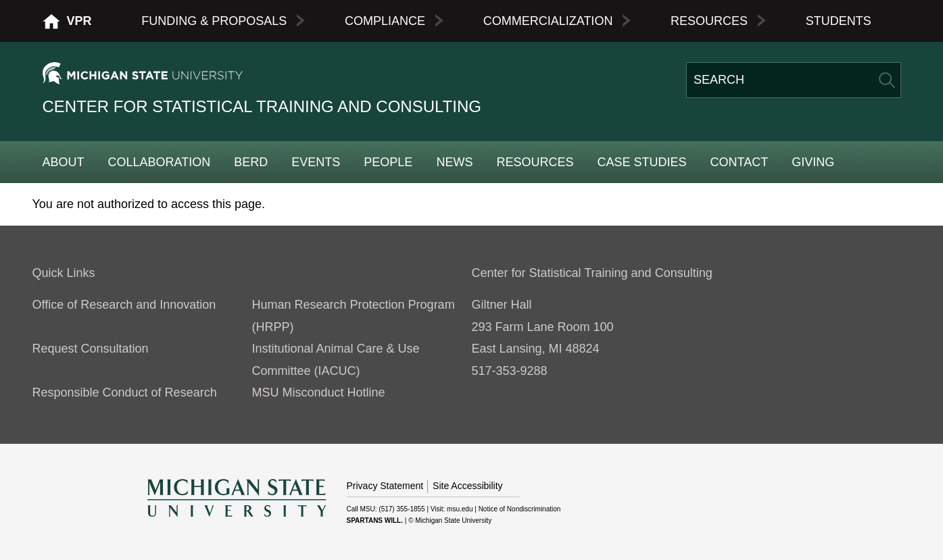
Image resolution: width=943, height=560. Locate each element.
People (388, 162)
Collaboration (160, 162)
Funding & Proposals (214, 21)
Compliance (385, 21)
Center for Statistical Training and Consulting (262, 106)
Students (839, 21)
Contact (740, 162)
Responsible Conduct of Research (125, 392)
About (64, 162)
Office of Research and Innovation (124, 305)
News (454, 162)
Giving (813, 162)
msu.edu (460, 509)
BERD (251, 162)
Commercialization (548, 21)
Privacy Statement (385, 486)
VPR (79, 21)
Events (316, 162)
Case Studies (642, 162)
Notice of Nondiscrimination (520, 509)
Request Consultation (91, 349)
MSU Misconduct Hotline (319, 392)
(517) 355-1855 (402, 509)
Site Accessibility (467, 486)
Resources (709, 21)
